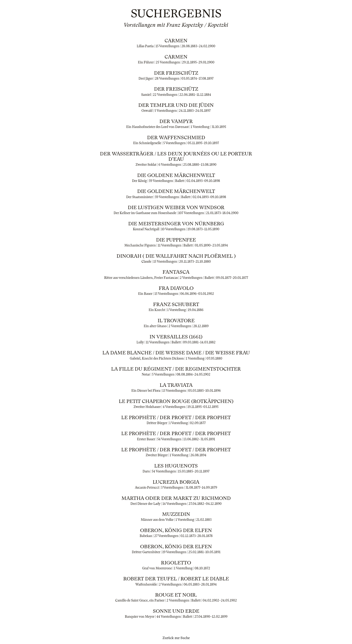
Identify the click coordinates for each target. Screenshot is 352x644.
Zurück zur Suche (176, 638)
